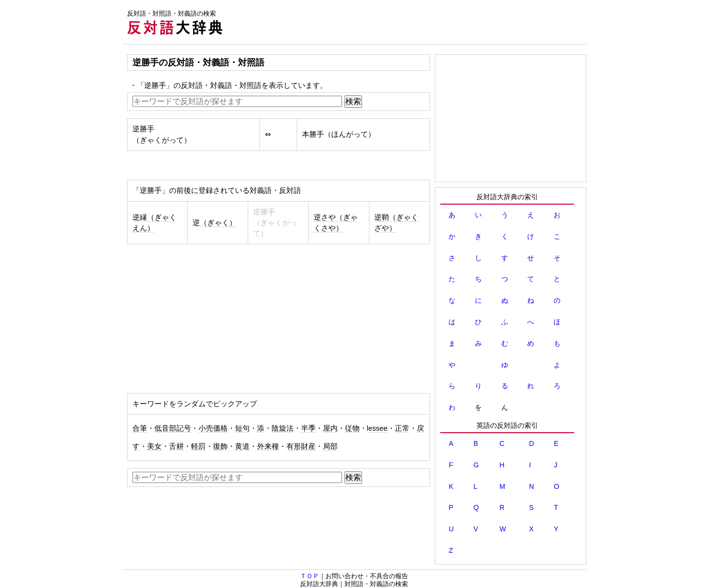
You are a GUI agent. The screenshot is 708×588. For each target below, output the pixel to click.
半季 (308, 428)
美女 (154, 446)
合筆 (140, 428)
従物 (352, 428)
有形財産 (301, 446)
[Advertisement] (408, 22)
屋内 (330, 428)
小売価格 (213, 428)
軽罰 (198, 446)
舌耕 (176, 446)
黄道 (242, 446)
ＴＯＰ (310, 576)
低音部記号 (173, 428)
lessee (377, 428)
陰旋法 (283, 428)
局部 (330, 446)
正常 (402, 428)
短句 (242, 428)
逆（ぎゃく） (215, 223)
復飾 (220, 446)
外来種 (268, 446)
